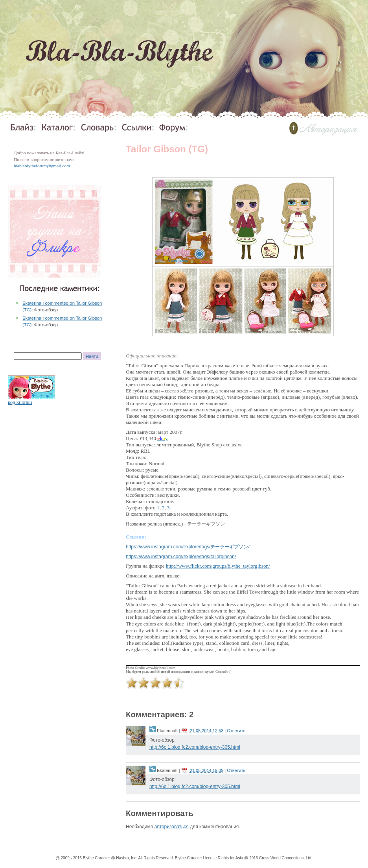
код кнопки (20, 402)
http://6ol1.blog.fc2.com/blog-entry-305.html (195, 747)
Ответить (236, 731)
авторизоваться (172, 827)
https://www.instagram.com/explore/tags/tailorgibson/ (181, 557)
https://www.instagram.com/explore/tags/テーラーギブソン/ (188, 547)
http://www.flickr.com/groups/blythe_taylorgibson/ (218, 566)
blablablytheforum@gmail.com (42, 166)
